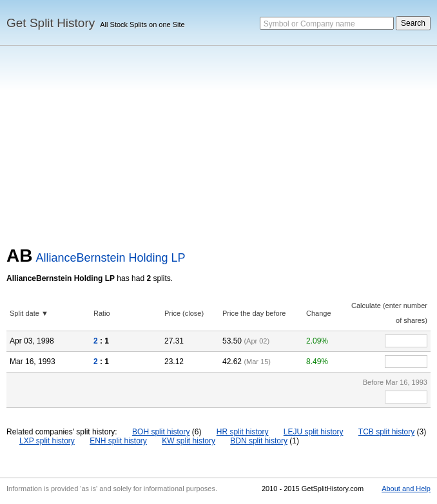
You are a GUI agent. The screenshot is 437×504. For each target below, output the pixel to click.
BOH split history (161, 432)
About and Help (406, 489)
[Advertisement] (218, 149)
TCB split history (386, 432)
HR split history (243, 432)
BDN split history (259, 441)
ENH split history (118, 441)
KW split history (189, 441)
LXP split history (47, 441)
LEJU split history (314, 432)
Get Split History (51, 23)
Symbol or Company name (309, 24)
